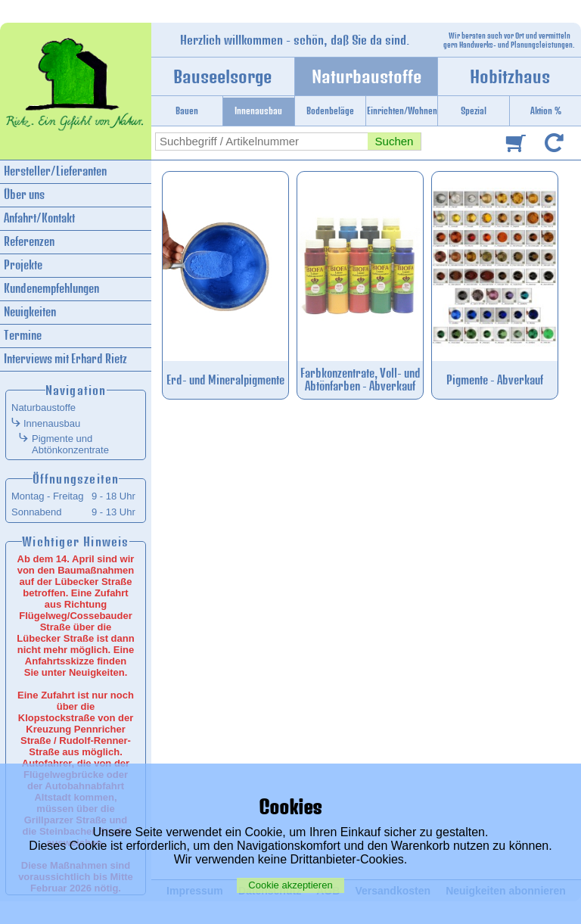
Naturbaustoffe (367, 76)
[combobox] (262, 142)
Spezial (474, 111)
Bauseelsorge (222, 76)
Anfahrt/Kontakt (39, 218)
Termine (23, 336)
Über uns (24, 195)
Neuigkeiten (30, 312)
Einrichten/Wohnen (402, 111)
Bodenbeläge (330, 111)
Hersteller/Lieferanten (55, 171)
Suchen (395, 141)
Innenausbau (258, 111)
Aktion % (546, 111)
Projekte (23, 265)
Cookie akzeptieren (290, 885)
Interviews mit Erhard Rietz (65, 359)
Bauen (187, 111)
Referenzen (29, 242)
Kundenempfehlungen (51, 289)
